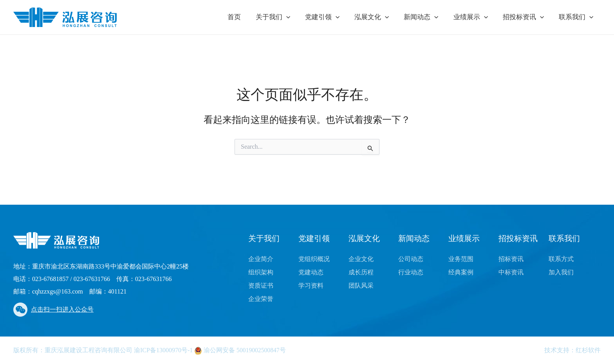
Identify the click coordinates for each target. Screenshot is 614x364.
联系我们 (577, 17)
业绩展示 (474, 17)
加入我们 (561, 272)
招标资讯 (511, 259)
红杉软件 (588, 350)
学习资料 (311, 286)
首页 (246, 17)
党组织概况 (314, 259)
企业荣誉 (261, 299)
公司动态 (411, 259)
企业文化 (361, 259)
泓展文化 (379, 17)
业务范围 (461, 259)
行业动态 (411, 272)
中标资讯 (511, 272)
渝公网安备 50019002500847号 (240, 350)
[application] (296, 17)
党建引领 (331, 17)
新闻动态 (426, 17)
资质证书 (261, 286)
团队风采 (361, 286)
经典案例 (461, 272)
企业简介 (261, 259)
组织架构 (261, 272)
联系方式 (561, 259)
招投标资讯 (526, 17)
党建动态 (311, 272)
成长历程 (361, 272)
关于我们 (283, 17)
